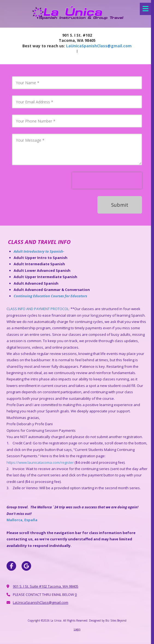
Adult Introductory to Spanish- (39, 251)
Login (77, 629)
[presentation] (107, 180)
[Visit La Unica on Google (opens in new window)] (26, 566)
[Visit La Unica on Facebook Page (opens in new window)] (11, 566)
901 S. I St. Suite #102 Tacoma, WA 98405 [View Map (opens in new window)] (46, 586)
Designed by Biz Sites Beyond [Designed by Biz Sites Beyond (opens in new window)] (108, 620)
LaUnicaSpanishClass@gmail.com (99, 46)
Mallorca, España (22, 520)
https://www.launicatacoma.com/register (40, 462)
